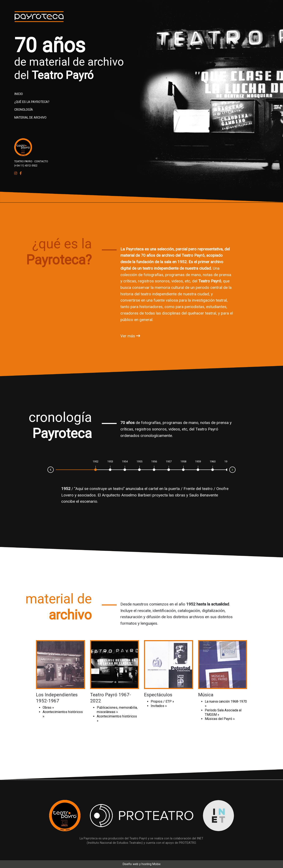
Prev (48, 469)
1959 (198, 461)
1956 (154, 461)
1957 (169, 461)
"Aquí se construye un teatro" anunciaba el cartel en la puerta (127, 489)
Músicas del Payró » (220, 719)
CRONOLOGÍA (24, 110)
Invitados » (159, 706)
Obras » (48, 707)
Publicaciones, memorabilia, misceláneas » (117, 710)
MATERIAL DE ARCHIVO (30, 118)
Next (235, 470)
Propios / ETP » (162, 701)
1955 (139, 461)
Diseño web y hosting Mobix (142, 864)
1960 (213, 461)
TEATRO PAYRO (23, 161)
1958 (183, 461)
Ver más (130, 336)
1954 (125, 461)
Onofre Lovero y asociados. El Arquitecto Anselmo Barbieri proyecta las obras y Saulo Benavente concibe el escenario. (145, 495)
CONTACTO (41, 161)
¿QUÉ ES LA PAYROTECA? (32, 102)
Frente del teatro (198, 489)
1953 (110, 461)
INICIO (18, 94)
